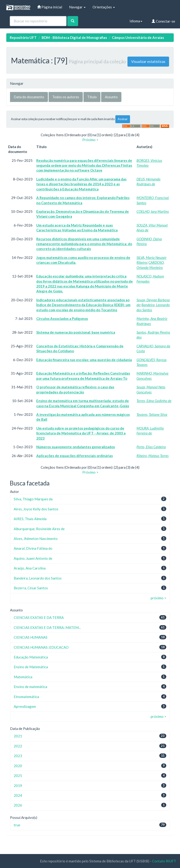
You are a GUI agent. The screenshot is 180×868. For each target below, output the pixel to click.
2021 (18, 736)
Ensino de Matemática (31, 667)
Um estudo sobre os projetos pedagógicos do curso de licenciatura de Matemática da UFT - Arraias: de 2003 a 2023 (81, 433)
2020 (18, 766)
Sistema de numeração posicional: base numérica (76, 332)
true (17, 825)
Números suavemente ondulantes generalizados (76, 447)
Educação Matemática (31, 657)
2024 (18, 795)
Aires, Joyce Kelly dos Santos (36, 509)
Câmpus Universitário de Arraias (138, 37)
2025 (18, 776)
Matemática (23, 677)
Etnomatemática (26, 697)
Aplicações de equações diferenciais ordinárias (75, 456)
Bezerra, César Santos (31, 588)
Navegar (77, 7)
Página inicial (50, 7)
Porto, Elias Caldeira (151, 447)
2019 (18, 786)
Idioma (136, 21)
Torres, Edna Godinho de (154, 401)
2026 (18, 805)
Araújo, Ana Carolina (30, 568)
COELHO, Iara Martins (153, 211)
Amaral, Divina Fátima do (33, 548)
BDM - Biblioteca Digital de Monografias (74, 37)
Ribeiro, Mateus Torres (153, 456)
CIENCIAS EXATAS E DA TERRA (39, 617)
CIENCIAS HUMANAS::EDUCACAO (41, 647)
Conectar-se (163, 21)
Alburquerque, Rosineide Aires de (39, 529)
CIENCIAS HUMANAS (31, 637)
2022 (18, 746)
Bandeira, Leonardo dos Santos (38, 578)
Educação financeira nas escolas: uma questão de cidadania (84, 360)
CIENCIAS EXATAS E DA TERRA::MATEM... (47, 627)
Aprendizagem (25, 706)
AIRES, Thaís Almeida (30, 519)
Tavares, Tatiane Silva (152, 414)
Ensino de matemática (30, 687)
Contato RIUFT (164, 861)
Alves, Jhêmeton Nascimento (36, 539)
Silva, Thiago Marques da (33, 499)
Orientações (104, 7)
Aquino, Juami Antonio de (33, 558)
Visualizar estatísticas (148, 61)
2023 (18, 756)
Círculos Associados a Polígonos (62, 319)
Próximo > (90, 140)
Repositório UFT (23, 37)
